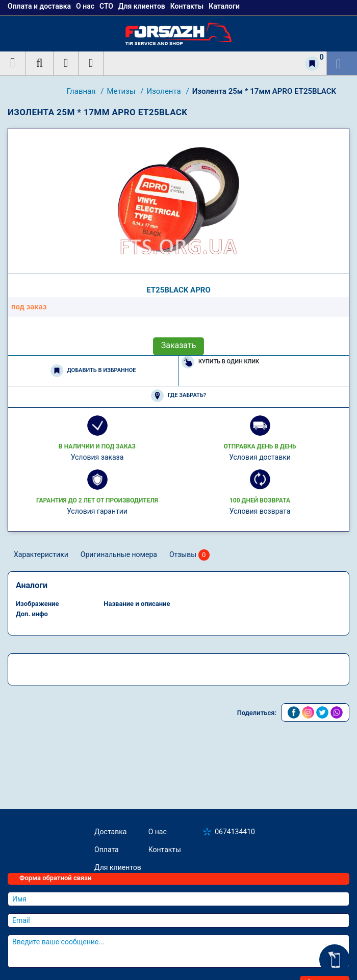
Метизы (122, 91)
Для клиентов (118, 867)
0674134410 (235, 832)
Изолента (164, 91)
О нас (158, 832)
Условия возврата (260, 511)
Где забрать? (178, 396)
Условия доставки (260, 457)
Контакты (165, 850)
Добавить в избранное (93, 371)
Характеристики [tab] (41, 554)
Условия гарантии (97, 511)
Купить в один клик (220, 362)
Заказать (179, 345)
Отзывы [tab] (189, 555)
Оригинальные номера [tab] (119, 554)
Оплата (107, 850)
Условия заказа (97, 457)
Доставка (110, 832)
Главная (82, 91)
